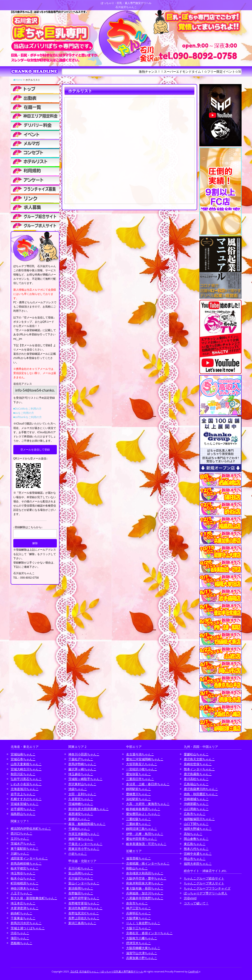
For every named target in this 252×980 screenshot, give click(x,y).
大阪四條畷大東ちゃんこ (143, 948)
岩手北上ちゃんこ (23, 794)
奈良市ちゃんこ (137, 903)
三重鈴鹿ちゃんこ (139, 824)
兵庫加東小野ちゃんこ (142, 958)
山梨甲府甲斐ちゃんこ (84, 898)
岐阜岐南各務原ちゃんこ (143, 809)
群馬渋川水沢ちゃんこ (26, 923)
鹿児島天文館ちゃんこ (199, 759)
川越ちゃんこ (20, 853)
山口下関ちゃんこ (196, 824)
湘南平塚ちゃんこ (81, 839)
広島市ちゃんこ (195, 814)
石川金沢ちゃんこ (81, 878)
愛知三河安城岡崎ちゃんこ (145, 759)
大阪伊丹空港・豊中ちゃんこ (146, 878)
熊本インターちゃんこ (199, 769)
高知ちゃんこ (193, 834)
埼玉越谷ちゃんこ (81, 774)
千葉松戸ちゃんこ (81, 759)
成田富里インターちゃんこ (29, 858)
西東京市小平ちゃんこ (84, 849)
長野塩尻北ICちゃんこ (84, 913)
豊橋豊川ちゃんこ (139, 794)
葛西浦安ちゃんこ (81, 814)
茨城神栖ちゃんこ (81, 804)
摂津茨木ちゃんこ (139, 943)
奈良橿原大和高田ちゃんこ (145, 873)
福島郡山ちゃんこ (23, 814)
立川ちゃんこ (20, 838)
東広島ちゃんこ (195, 844)
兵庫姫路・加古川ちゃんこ (145, 893)
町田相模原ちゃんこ (25, 883)
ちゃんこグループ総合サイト (204, 878)
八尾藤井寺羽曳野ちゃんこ (145, 898)
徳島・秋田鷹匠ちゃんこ (201, 794)
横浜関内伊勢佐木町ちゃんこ (31, 828)
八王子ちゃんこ (22, 893)
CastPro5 (193, 971)
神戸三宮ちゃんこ (139, 908)
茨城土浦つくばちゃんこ (28, 928)
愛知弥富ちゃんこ (139, 774)
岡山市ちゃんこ (195, 859)
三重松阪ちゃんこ (139, 819)
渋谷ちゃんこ (20, 933)
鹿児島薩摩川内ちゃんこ (201, 789)
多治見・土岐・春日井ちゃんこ (148, 784)
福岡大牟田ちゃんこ (198, 864)
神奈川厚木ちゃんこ (25, 888)
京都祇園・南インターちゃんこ (148, 863)
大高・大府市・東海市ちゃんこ (148, 804)
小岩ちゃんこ (78, 854)
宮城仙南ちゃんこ (23, 754)
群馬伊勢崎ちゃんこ (82, 764)
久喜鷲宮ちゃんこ (81, 799)
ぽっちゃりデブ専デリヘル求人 (206, 893)
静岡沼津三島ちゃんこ (142, 829)
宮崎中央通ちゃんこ (198, 854)
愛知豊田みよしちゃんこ (143, 814)
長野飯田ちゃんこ (81, 893)
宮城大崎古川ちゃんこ (26, 769)
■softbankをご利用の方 (28, 417)
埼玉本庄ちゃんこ (23, 903)
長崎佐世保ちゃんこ (198, 764)
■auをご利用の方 (24, 413)
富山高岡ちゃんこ (81, 873)
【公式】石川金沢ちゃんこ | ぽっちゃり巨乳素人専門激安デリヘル (106, 971)
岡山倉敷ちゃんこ (196, 839)
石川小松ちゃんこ (81, 868)
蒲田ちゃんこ (20, 938)
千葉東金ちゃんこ (23, 918)
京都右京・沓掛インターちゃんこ (149, 933)
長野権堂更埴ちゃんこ (84, 903)
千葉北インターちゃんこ (85, 844)
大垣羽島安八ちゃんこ (142, 764)
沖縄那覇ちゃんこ (196, 804)
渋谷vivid (190, 898)
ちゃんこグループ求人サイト (204, 883)
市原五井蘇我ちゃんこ (84, 834)
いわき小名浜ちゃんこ (26, 784)
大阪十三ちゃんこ (139, 928)
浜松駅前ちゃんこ (139, 799)
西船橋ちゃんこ (22, 943)
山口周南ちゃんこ (196, 809)
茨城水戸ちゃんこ (23, 843)
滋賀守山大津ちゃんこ (142, 953)
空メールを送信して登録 (35, 450)
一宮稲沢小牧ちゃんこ (142, 769)
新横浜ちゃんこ (79, 819)
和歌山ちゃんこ (137, 868)
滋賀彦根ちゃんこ (139, 858)
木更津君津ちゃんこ (25, 908)
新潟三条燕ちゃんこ (82, 923)
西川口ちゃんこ (22, 833)
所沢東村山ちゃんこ (82, 784)
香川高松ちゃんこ (196, 779)
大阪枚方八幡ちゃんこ (142, 938)
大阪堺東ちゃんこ (139, 918)
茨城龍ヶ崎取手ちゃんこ (85, 779)
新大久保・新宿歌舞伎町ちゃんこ (34, 898)
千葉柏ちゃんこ (79, 829)
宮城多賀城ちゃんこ (25, 804)
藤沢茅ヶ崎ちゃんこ (82, 769)
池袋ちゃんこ (78, 789)
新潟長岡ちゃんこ (81, 888)
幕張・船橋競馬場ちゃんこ (87, 824)
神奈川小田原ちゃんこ (84, 754)
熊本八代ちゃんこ (196, 849)
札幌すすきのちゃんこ (26, 799)
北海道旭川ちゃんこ (25, 789)
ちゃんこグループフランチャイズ (207, 888)
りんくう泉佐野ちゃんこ (143, 923)
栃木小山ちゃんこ (23, 878)
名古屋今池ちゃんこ (140, 754)
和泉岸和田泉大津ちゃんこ (145, 883)
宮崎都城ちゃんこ (196, 799)
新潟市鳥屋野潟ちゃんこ (85, 908)
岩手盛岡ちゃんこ (23, 809)
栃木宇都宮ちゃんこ (25, 868)
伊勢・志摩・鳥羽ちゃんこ (145, 834)
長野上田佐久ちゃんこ (84, 918)
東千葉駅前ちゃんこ (25, 848)
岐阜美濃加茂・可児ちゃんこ (146, 844)
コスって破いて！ (196, 903)
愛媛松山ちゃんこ (196, 754)
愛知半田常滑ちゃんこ (142, 839)
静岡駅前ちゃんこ (139, 789)
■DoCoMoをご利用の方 (28, 409)
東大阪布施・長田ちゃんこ (145, 888)
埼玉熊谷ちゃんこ (23, 873)
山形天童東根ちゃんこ (26, 764)
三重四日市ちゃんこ (140, 779)
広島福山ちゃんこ (196, 784)
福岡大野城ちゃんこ (198, 829)
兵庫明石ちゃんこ (139, 913)
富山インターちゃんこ (84, 883)
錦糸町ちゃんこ (22, 913)
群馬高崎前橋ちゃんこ (26, 863)
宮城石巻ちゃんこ (23, 759)
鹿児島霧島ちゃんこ (198, 774)
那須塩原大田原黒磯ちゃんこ (89, 809)
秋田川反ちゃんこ (23, 774)
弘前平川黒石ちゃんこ (26, 779)
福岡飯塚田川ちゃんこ (199, 819)
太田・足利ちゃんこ (82, 794)
